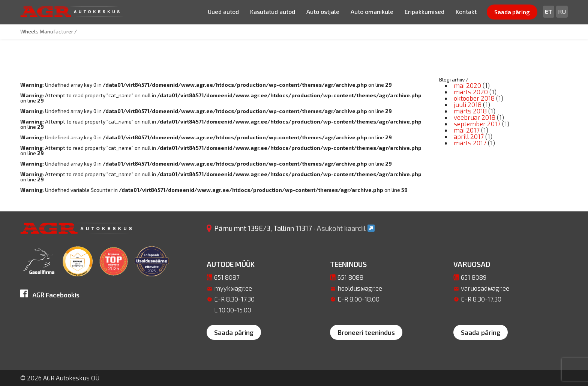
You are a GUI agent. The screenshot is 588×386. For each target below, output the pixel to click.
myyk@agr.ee (233, 288)
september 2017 (477, 124)
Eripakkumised (424, 11)
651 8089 (474, 277)
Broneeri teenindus (366, 332)
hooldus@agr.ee (360, 288)
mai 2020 (467, 85)
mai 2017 (467, 130)
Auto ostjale (323, 11)
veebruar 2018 (475, 117)
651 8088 (350, 277)
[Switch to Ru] (562, 12)
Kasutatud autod (273, 11)
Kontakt (466, 11)
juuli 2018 (468, 104)
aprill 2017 (469, 136)
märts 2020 (471, 92)
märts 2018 (470, 111)
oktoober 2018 (474, 98)
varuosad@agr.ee (485, 288)
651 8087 (227, 277)
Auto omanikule (372, 11)
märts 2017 (470, 143)
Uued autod (223, 11)
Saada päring (512, 12)
